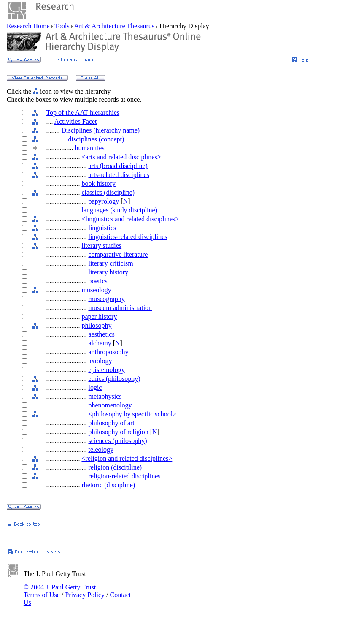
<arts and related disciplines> (121, 157)
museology (96, 290)
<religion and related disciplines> (127, 458)
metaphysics (105, 396)
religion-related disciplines (124, 476)
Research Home (29, 26)
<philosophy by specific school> (132, 414)
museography (106, 299)
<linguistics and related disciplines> (130, 219)
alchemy (100, 343)
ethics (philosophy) (114, 379)
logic (95, 387)
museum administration (120, 308)
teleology (101, 450)
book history (98, 183)
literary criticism (111, 263)
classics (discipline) (108, 192)
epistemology (106, 370)
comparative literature (118, 254)
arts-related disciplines (119, 175)
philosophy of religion (118, 432)
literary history (108, 272)
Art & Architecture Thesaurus (115, 26)
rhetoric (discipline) (108, 485)
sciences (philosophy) (117, 441)
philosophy (96, 325)
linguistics (102, 228)
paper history (99, 316)
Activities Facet (76, 121)
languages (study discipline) (119, 210)
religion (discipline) (115, 467)
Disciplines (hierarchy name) (100, 130)
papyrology (104, 201)
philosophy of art (111, 423)
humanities (89, 148)
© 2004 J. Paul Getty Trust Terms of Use (60, 591)
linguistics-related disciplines (128, 237)
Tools (62, 26)
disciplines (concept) (96, 139)
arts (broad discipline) (118, 166)
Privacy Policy (85, 595)
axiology (100, 361)
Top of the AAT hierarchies (83, 113)
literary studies (101, 246)
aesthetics (101, 334)
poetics (98, 281)
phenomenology (110, 405)
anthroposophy (108, 352)
